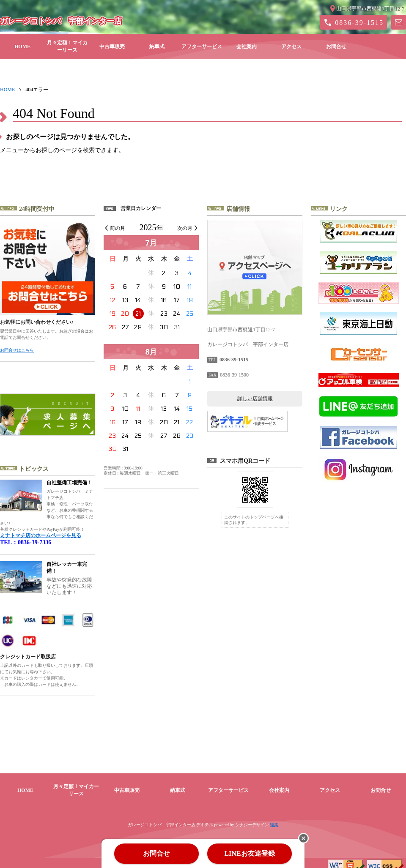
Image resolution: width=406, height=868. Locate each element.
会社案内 (247, 46)
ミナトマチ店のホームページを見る (41, 535)
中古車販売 (112, 46)
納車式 (157, 46)
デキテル (205, 818)
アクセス (291, 46)
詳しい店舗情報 (255, 399)
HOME (22, 46)
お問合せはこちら (17, 350)
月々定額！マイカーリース (67, 46)
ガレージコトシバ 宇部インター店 (61, 21)
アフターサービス (202, 46)
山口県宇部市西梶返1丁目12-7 (370, 8)
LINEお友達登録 (249, 853)
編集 (274, 818)
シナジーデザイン (252, 818)
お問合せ (336, 46)
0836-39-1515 (359, 23)
